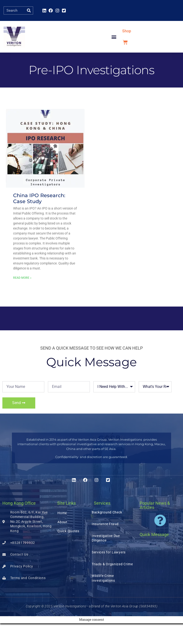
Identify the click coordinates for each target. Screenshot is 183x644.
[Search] (29, 10)
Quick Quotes (68, 552)
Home (62, 534)
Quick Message (154, 555)
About (62, 543)
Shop (127, 41)
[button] (114, 47)
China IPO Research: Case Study (39, 219)
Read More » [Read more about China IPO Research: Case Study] (22, 298)
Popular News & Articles (155, 526)
